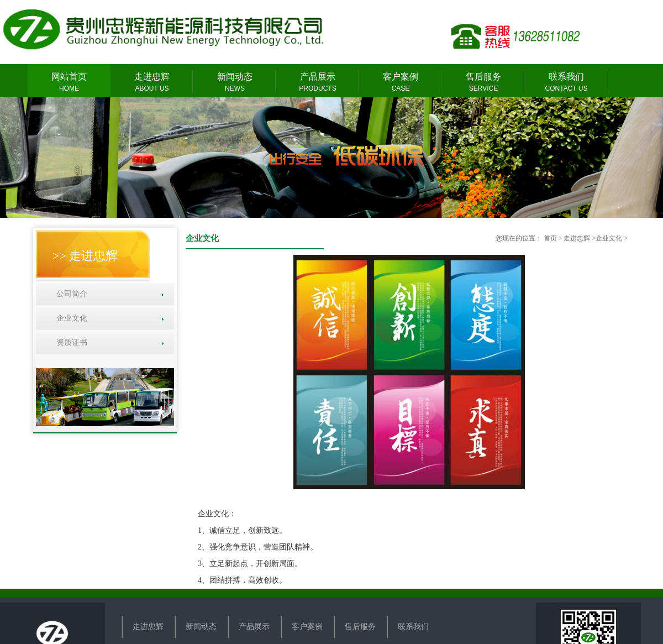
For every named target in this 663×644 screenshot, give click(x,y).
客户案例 (401, 83)
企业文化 (70, 318)
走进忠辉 (152, 83)
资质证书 (70, 342)
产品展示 (318, 83)
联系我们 (566, 83)
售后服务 (483, 83)
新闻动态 (235, 83)
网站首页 (69, 83)
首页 (550, 238)
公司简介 (70, 294)
